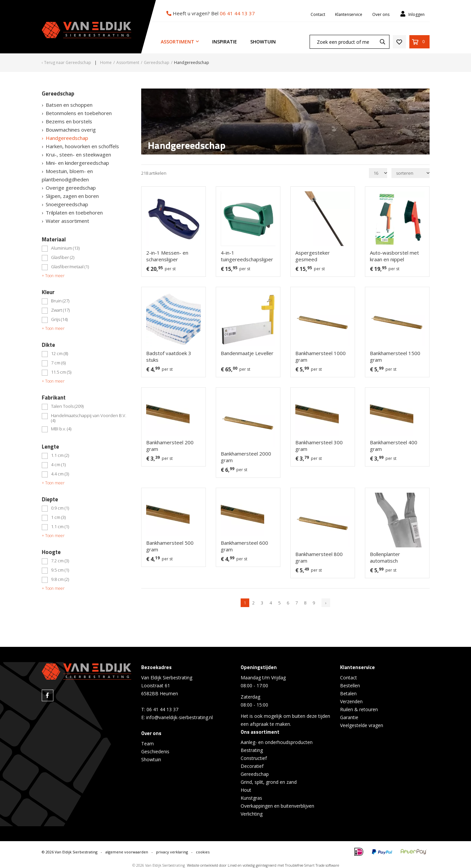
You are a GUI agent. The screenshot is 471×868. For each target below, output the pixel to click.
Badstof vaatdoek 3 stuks (169, 356)
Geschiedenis (155, 751)
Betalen (348, 693)
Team (147, 744)
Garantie (349, 717)
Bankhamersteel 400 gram (394, 446)
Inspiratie (225, 42)
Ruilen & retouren (359, 709)
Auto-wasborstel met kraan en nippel (394, 256)
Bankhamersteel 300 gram (319, 446)
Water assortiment (67, 221)
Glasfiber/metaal (70, 267)
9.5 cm (60, 570)
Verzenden (351, 701)
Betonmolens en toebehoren (79, 113)
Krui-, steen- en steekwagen (78, 155)
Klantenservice (349, 14)
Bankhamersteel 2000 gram (246, 457)
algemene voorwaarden (127, 852)
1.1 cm (60, 456)
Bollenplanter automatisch (385, 557)
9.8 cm (60, 580)
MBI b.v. (61, 429)
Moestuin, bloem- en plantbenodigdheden (67, 175)
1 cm (58, 518)
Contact (318, 14)
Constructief (254, 758)
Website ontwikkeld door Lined (212, 865)
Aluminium (65, 248)
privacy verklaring (172, 852)
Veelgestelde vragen (362, 725)
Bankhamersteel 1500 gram (395, 356)
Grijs (59, 320)
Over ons (381, 14)
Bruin (60, 301)
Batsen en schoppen (69, 105)
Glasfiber (63, 258)
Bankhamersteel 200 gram (170, 446)
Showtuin (263, 42)
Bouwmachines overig (71, 130)
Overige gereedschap (71, 188)
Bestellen (350, 685)
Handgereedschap (67, 138)
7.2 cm (60, 561)
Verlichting (252, 814)
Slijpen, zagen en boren (72, 196)
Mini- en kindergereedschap (77, 163)
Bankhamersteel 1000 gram (321, 356)
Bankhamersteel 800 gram (319, 557)
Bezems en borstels (69, 121)
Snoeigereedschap (67, 204)
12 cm (59, 354)
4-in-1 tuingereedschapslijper (247, 256)
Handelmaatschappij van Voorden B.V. (89, 418)
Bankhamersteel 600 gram (244, 546)
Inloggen (412, 14)
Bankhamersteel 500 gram (170, 546)
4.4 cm (60, 474)
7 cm (58, 363)
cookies (203, 852)
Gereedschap (255, 774)
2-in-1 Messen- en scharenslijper (167, 256)
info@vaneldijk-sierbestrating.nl (179, 717)
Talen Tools (67, 406)
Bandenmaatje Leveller (247, 353)
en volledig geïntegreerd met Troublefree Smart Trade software (288, 865)
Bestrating (252, 750)
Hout (246, 790)
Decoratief (252, 766)
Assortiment (177, 42)
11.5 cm (61, 372)
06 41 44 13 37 (237, 13)
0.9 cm (60, 508)
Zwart (60, 310)
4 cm (58, 465)
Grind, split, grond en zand (269, 782)
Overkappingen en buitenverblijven (277, 806)
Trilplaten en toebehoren (74, 213)
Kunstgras (251, 798)
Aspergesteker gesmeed (313, 256)
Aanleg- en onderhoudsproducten (277, 742)
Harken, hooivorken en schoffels (82, 146)
